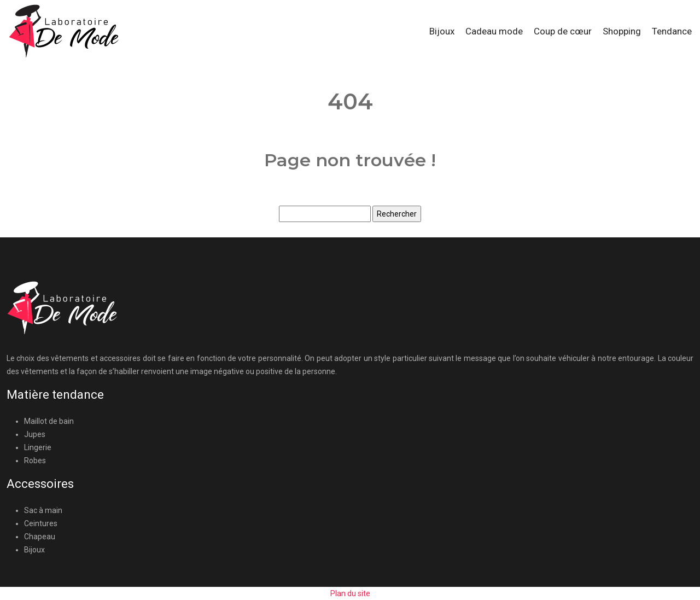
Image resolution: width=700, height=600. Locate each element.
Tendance (672, 31)
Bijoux (442, 31)
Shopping (622, 31)
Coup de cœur (563, 31)
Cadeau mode (494, 31)
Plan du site (350, 593)
